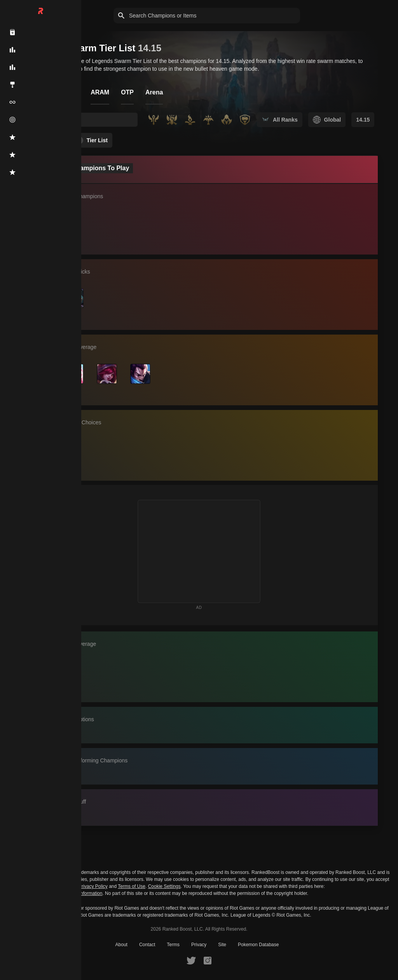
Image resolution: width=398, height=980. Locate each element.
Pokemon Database (258, 945)
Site (222, 945)
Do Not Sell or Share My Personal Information (55, 894)
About (121, 945)
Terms (173, 945)
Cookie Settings (164, 886)
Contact (147, 945)
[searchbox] (92, 120)
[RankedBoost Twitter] (191, 960)
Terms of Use (132, 886)
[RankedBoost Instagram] (208, 960)
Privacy (199, 945)
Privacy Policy (93, 886)
